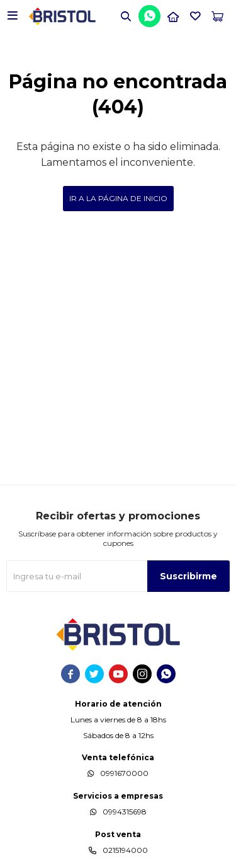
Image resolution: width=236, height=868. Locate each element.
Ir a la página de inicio (118, 198)
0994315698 (125, 812)
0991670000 (124, 773)
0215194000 (125, 850)
